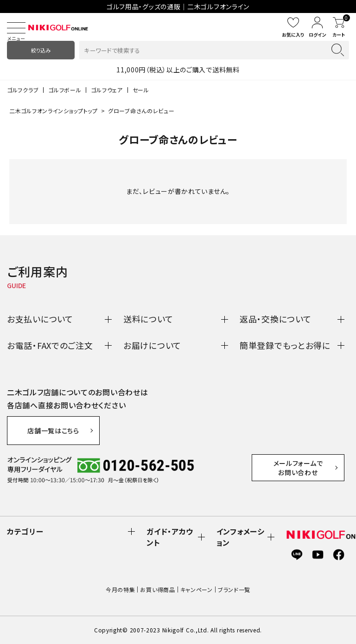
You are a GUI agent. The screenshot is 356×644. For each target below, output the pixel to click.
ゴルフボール (65, 90)
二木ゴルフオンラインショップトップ (54, 111)
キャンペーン (197, 589)
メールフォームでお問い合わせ (298, 468)
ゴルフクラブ (23, 90)
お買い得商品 (157, 589)
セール (141, 90)
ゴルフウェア (107, 90)
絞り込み (41, 50)
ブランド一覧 (234, 589)
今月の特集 (121, 589)
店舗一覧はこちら (53, 431)
